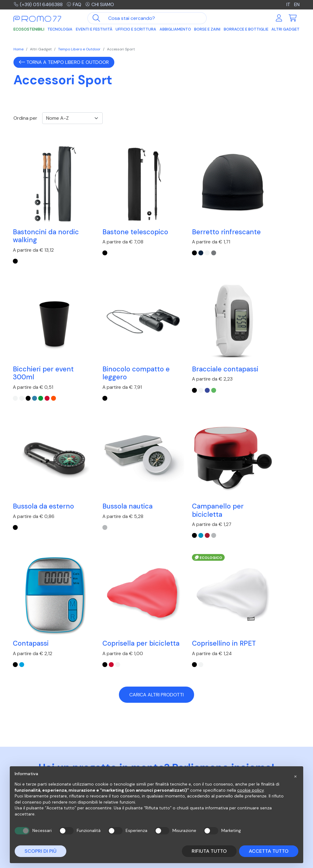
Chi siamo (101, 5)
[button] (295, 776)
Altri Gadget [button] (285, 29)
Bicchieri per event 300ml (264, 220)
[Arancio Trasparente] (274, 245)
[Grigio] (182, 245)
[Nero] (16, 245)
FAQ (75, 5)
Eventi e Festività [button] (94, 29)
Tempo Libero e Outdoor (79, 49)
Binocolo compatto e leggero (44, 341)
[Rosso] (29, 488)
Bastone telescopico (120, 216)
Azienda (242, 757)
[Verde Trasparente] (261, 245)
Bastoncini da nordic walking (46, 220)
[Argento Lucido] (35, 488)
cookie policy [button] (250, 790)
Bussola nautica (259, 337)
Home (18, 49)
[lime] (108, 367)
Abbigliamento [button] (175, 29)
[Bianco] (175, 245)
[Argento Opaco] (236, 358)
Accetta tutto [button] (269, 851)
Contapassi (105, 458)
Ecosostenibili (29, 29)
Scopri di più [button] (41, 851)
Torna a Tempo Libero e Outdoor (64, 62)
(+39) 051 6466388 (38, 5)
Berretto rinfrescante (180, 220)
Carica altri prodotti (156, 518)
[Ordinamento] (72, 118)
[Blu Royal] (102, 367)
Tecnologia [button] (60, 29)
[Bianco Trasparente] (236, 245)
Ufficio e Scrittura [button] (136, 29)
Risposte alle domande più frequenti (189, 760)
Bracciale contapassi (104, 341)
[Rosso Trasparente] (268, 245)
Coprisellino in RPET (265, 458)
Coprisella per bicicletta (183, 462)
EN (297, 5)
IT (288, 5)
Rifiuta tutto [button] (209, 851)
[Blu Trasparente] (255, 245)
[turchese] (96, 480)
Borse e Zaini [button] (207, 29)
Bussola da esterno (191, 337)
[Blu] (169, 245)
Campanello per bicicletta (39, 462)
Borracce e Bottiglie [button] (246, 29)
